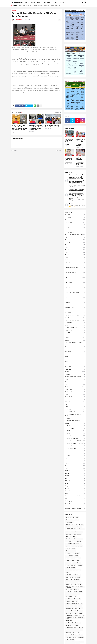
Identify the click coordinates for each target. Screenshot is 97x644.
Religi (75, 486)
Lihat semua (58, 112)
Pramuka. (75, 473)
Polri (75, 466)
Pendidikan (75, 418)
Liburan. (75, 340)
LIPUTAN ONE (17, 2)
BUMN (75, 270)
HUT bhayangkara (75, 313)
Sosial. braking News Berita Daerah (75, 496)
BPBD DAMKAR (75, 265)
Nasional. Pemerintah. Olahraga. (75, 377)
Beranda (14, 10)
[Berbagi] (59, 20)
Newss (75, 394)
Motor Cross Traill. (75, 359)
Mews (75, 357)
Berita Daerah (75, 242)
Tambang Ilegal (75, 501)
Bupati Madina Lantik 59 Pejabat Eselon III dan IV (52, 126)
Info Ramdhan (75, 323)
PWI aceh (75, 481)
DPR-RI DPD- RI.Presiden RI (75, 293)
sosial (75, 493)
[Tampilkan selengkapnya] (41, 106)
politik (75, 461)
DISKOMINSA (75, 288)
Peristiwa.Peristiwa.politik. (75, 438)
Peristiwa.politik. (75, 446)
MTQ (75, 362)
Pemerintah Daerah (75, 412)
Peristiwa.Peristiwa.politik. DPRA (75, 441)
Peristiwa (61, 2)
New (75, 384)
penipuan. (75, 423)
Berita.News (75, 255)
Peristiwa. (75, 433)
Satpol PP (75, 491)
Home (27, 2)
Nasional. (75, 374)
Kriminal (75, 338)
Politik (55, 2)
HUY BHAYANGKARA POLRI (75, 320)
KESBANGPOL (75, 330)
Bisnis (75, 260)
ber (75, 237)
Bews (75, 257)
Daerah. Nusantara (75, 280)
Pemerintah (75, 409)
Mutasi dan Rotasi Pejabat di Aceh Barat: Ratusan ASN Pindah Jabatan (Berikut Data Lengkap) (80, 142)
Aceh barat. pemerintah (75, 220)
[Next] (86, 6)
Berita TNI (75, 250)
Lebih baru (14, 150)
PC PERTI (75, 404)
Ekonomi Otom (75, 305)
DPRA (75, 295)
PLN (75, 453)
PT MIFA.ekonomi (75, 476)
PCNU (75, 407)
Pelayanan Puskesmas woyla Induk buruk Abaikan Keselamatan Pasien (70, 141)
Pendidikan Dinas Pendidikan (75, 421)
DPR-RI (75, 290)
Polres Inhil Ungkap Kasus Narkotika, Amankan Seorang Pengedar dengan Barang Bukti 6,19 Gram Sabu (19, 128)
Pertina (75, 451)
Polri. (75, 468)
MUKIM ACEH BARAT (75, 364)
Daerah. (75, 278)
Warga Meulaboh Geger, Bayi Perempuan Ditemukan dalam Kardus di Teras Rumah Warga (80, 161)
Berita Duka (75, 245)
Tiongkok (75, 504)
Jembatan (75, 325)
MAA (75, 347)
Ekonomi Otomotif (75, 308)
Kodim (75, 335)
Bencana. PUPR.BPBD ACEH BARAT (75, 235)
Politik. (75, 463)
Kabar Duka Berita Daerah (75, 328)
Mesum (75, 354)
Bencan (75, 227)
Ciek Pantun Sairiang (75, 272)
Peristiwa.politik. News (75, 448)
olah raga (75, 402)
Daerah (39, 2)
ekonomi (75, 303)
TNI (75, 506)
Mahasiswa (75, 352)
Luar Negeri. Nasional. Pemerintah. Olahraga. (75, 343)
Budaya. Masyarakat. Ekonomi (75, 267)
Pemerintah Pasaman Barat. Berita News (75, 415)
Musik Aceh (75, 367)
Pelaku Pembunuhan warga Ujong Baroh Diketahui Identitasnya (70, 160)
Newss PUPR (75, 397)
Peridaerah (75, 426)
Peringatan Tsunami (75, 428)
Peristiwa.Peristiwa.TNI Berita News (75, 443)
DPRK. (75, 300)
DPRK (75, 298)
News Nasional (75, 389)
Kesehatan (75, 333)
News (75, 387)
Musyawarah (75, 369)
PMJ (75, 458)
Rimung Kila (75, 488)
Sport (75, 499)
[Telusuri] (85, 2)
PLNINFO (75, 456)
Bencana (75, 230)
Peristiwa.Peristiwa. (75, 436)
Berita (75, 240)
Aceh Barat (75, 217)
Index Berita (46, 2)
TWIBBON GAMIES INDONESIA (75, 509)
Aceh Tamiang (75, 222)
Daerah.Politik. (75, 283)
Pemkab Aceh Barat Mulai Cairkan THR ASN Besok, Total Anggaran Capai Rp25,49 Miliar (40, 6)
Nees (75, 379)
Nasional (33, 2)
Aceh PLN (75, 215)
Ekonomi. (75, 310)
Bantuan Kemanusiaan (75, 225)
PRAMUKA (75, 471)
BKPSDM (75, 262)
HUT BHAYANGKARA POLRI (75, 315)
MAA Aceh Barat (75, 349)
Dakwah (75, 285)
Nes (75, 382)
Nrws (75, 399)
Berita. (75, 252)
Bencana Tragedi (75, 232)
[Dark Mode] (82, 2)
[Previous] (84, 6)
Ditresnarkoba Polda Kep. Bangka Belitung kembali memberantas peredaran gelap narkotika (36, 128)
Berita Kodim (75, 247)
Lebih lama (58, 150)
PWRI (75, 483)
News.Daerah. (75, 392)
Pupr (75, 478)
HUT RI (75, 318)
